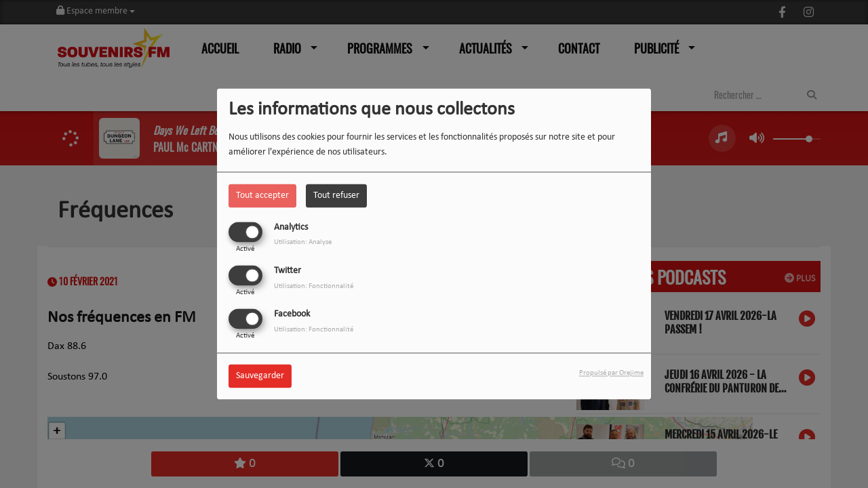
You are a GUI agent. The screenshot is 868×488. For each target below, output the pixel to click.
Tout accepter (262, 196)
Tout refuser (336, 196)
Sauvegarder (260, 377)
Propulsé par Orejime (611, 374)
